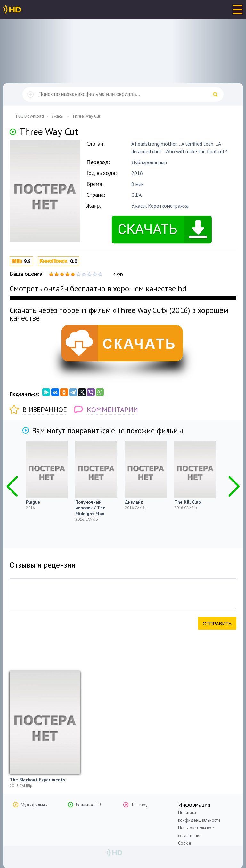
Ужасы (139, 206)
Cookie (185, 843)
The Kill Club (188, 502)
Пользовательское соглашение (196, 832)
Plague (33, 502)
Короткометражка (168, 206)
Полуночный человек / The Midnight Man (90, 508)
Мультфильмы (34, 805)
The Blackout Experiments (37, 780)
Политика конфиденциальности (199, 816)
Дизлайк (134, 502)
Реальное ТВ (89, 805)
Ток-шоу (139, 805)
